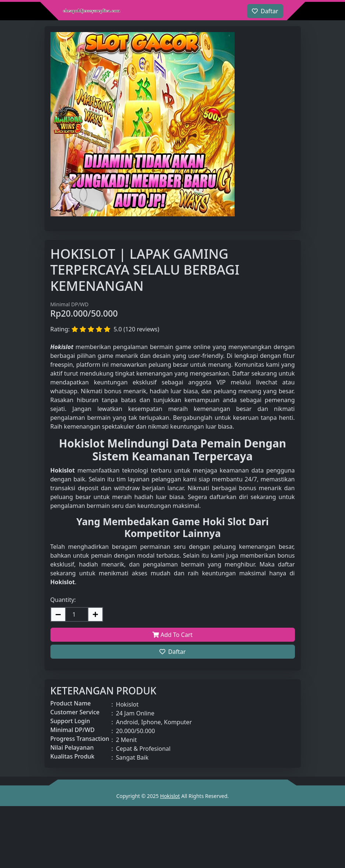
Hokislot (170, 796)
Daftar (173, 652)
